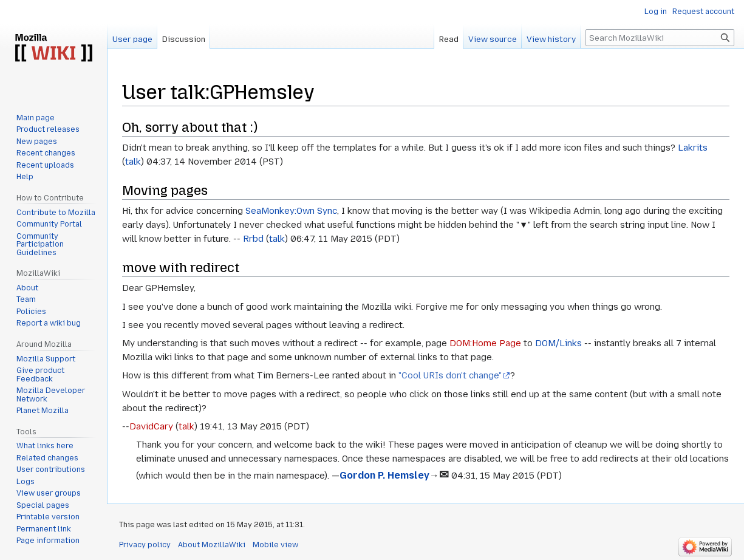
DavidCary (151, 426)
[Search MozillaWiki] (660, 38)
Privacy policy (145, 545)
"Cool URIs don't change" (450, 375)
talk (133, 162)
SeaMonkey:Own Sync (291, 211)
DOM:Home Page (485, 343)
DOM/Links (558, 343)
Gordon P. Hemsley (384, 475)
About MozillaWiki (212, 545)
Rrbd (253, 239)
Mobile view (275, 545)
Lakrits (693, 148)
